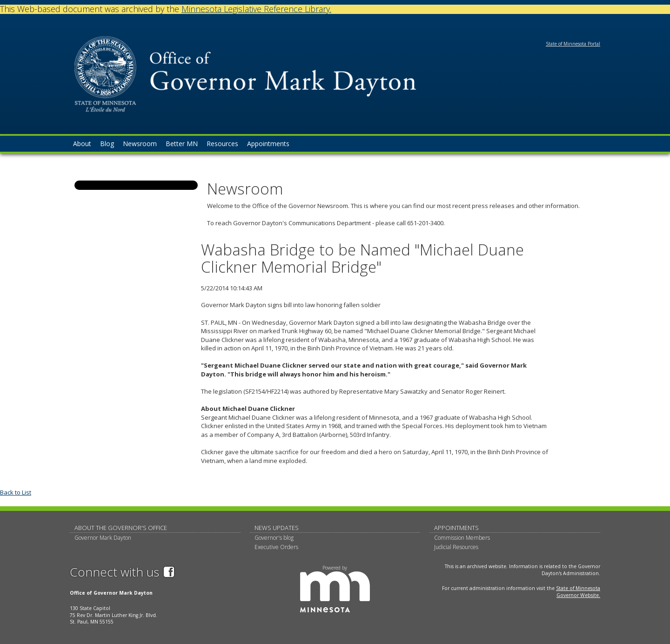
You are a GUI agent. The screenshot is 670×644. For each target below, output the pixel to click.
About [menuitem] (82, 144)
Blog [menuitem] (107, 144)
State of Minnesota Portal (573, 44)
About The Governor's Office (121, 528)
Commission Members (462, 538)
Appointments (456, 528)
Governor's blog (274, 538)
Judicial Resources (456, 547)
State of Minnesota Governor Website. (578, 592)
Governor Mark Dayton (103, 538)
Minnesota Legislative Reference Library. (256, 9)
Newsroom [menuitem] (140, 144)
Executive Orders (276, 547)
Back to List (16, 492)
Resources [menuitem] (222, 144)
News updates (277, 528)
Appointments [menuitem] (268, 144)
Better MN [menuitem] (182, 144)
